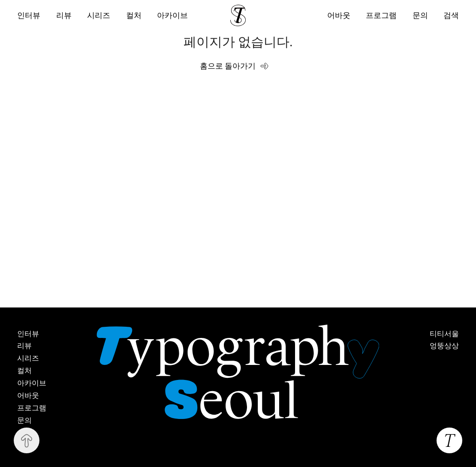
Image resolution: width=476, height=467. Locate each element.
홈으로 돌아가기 (228, 66)
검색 (451, 15)
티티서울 (444, 334)
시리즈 (99, 15)
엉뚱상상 (444, 346)
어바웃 (338, 15)
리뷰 (64, 15)
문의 (420, 15)
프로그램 (381, 15)
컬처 (134, 15)
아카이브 (173, 15)
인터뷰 (29, 15)
